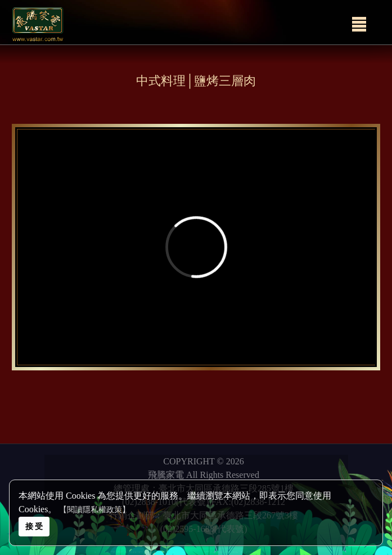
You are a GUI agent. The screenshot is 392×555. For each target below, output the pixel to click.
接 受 (34, 526)
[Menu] (359, 24)
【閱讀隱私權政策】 (94, 510)
